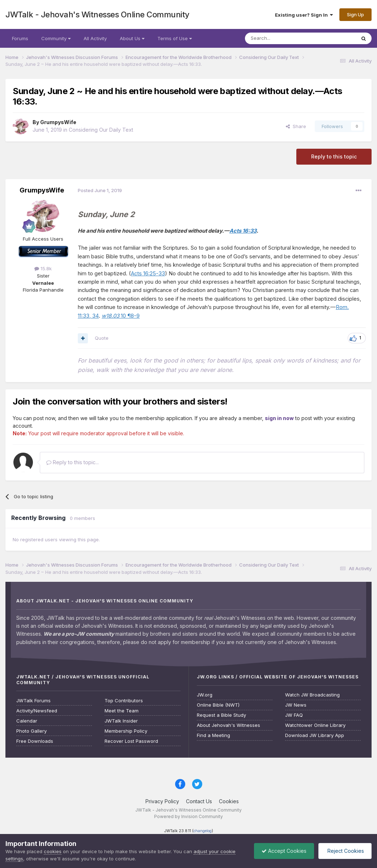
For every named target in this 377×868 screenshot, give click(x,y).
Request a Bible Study (221, 715)
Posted (100, 190)
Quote (102, 338)
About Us (132, 38)
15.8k (43, 268)
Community (56, 38)
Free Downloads (35, 741)
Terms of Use (175, 38)
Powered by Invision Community (188, 816)
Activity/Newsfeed (37, 711)
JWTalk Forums (33, 701)
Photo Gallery (31, 731)
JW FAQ (294, 715)
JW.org (205, 695)
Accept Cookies (284, 851)
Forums (20, 38)
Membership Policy (126, 731)
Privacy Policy (162, 801)
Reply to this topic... (73, 462)
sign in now (279, 418)
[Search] (282, 38)
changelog (203, 831)
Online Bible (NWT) (218, 705)
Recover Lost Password (131, 741)
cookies (53, 851)
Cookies (229, 801)
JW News (296, 705)
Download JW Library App (315, 735)
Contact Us (199, 801)
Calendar (27, 721)
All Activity (95, 38)
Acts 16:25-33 (148, 274)
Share (296, 126)
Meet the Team (122, 711)
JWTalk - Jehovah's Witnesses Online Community (98, 14)
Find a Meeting (213, 735)
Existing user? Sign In (304, 15)
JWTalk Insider (121, 721)
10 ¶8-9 (121, 316)
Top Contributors (124, 701)
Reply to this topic (334, 156)
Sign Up (355, 14)
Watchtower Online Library (315, 725)
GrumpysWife (58, 122)
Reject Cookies (345, 851)
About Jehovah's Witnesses (228, 725)
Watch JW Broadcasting (312, 695)
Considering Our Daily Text (101, 130)
